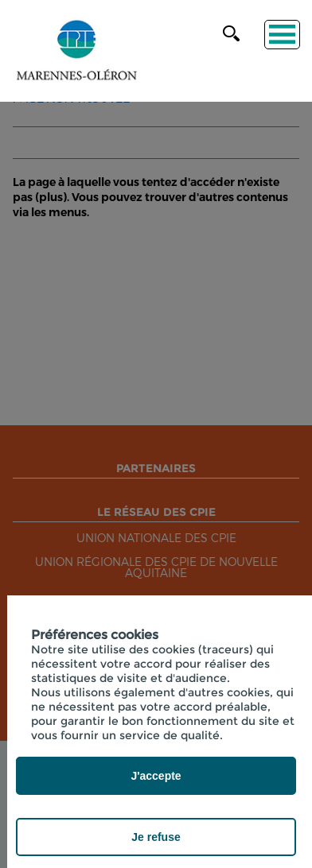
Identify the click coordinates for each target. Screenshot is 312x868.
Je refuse (156, 837)
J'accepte (156, 776)
